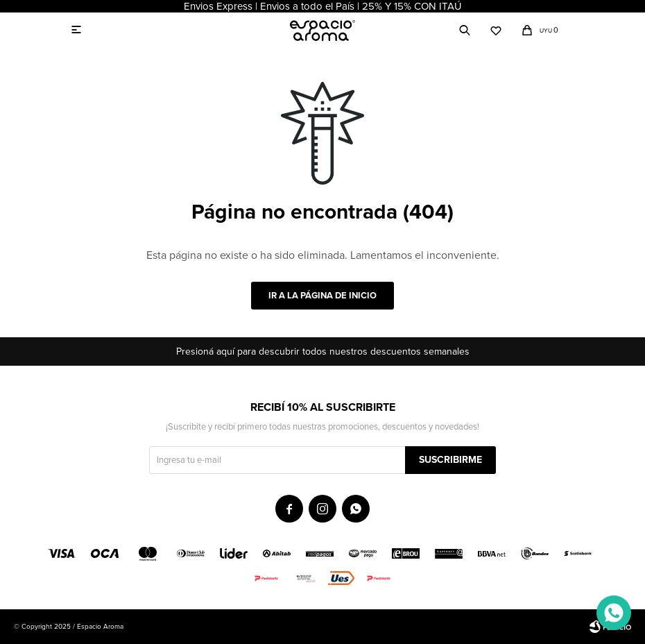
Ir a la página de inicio (322, 296)
